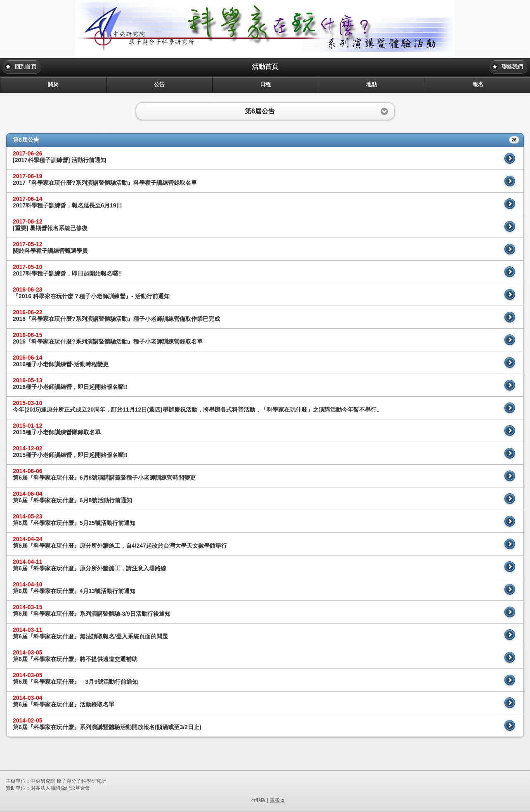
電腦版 (277, 800)
